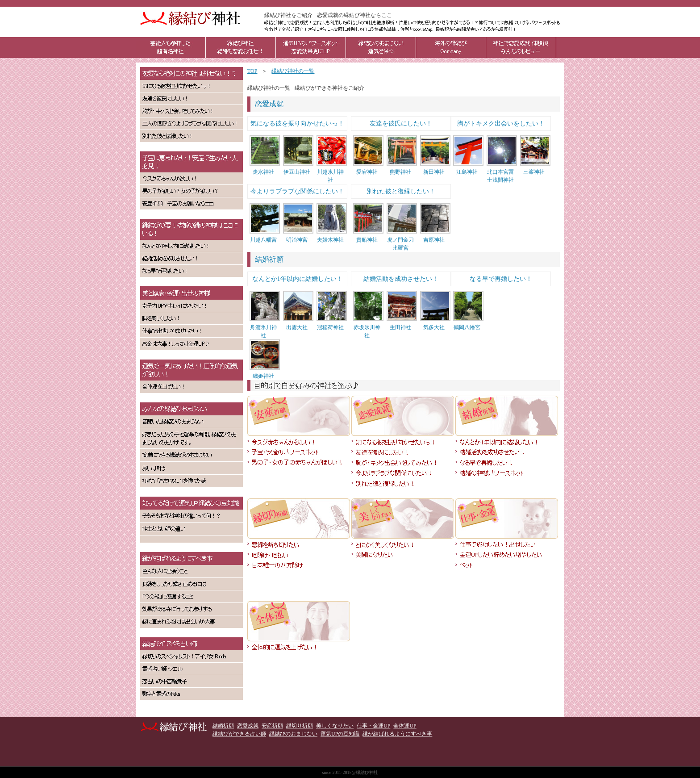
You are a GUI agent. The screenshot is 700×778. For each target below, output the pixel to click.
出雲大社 (297, 327)
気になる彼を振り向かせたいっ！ (297, 123)
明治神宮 (297, 240)
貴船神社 (367, 240)
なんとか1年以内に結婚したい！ (298, 279)
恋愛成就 (269, 104)
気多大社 (434, 327)
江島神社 (467, 172)
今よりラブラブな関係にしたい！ (297, 191)
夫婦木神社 (330, 240)
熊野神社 (400, 172)
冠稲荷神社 (330, 327)
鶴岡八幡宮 (467, 327)
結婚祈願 (269, 259)
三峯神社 (534, 172)
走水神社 (263, 172)
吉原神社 (434, 240)
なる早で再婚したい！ (501, 279)
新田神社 (434, 172)
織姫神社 (263, 376)
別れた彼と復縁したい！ (401, 191)
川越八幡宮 (263, 240)
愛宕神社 (367, 172)
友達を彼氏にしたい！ (401, 123)
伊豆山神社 (297, 172)
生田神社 (400, 327)
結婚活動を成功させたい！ (401, 279)
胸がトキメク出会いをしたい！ (501, 123)
